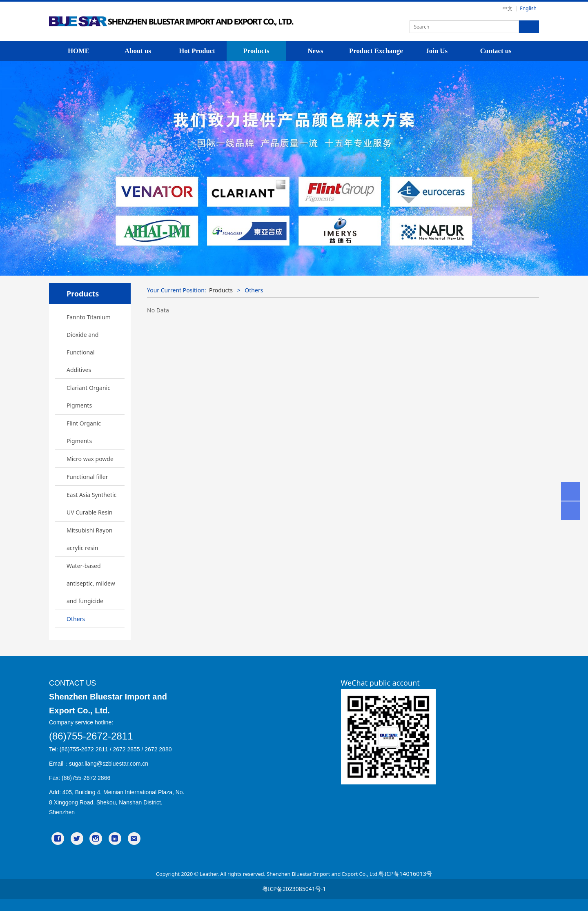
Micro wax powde (90, 459)
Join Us (437, 51)
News (315, 51)
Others (76, 619)
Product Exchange (376, 51)
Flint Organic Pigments (84, 432)
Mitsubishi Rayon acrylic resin (89, 539)
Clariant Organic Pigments (88, 396)
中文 (508, 8)
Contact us (496, 51)
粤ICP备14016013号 (405, 874)
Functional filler (87, 477)
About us (138, 51)
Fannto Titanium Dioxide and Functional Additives (89, 343)
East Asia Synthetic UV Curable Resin (91, 503)
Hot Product (197, 51)
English (528, 8)
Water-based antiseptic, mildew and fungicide (91, 583)
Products (256, 51)
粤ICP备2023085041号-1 (294, 889)
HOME (79, 51)
